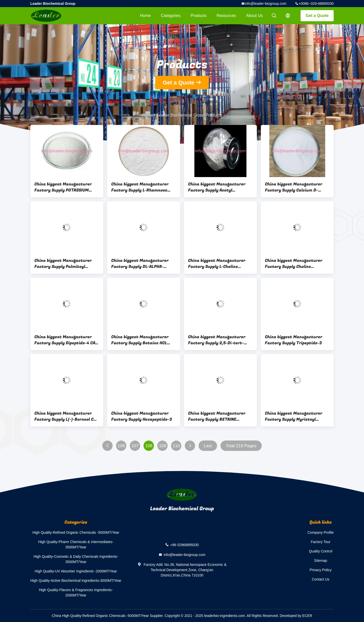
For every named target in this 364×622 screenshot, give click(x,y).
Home (145, 16)
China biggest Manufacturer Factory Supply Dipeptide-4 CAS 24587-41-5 (66, 340)
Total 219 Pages (241, 446)
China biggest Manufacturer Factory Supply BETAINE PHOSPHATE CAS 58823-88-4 (217, 416)
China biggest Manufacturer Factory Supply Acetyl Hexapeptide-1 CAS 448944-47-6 (220, 187)
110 (176, 446)
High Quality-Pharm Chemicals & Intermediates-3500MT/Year (76, 544)
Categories (171, 16)
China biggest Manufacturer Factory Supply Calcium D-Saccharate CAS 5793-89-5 (294, 187)
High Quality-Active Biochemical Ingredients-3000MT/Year (76, 581)
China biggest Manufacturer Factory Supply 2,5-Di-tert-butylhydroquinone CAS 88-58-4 (220, 340)
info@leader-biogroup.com (266, 4)
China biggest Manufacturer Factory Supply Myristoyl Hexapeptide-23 (294, 416)
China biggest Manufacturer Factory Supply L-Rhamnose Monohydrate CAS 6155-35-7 (140, 187)
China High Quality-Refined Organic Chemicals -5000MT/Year (100, 616)
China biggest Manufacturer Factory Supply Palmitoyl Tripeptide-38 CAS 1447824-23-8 (66, 264)
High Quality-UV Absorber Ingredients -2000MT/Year (76, 571)
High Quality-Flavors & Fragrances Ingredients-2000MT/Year (76, 593)
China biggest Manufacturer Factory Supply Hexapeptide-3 (142, 416)
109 (163, 446)
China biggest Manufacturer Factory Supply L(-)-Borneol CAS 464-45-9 (66, 416)
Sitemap (321, 561)
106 (121, 446)
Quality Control (321, 551)
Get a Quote (317, 16)
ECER (307, 616)
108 (149, 446)
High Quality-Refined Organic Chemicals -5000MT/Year (76, 532)
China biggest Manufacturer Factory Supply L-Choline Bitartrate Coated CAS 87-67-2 (219, 264)
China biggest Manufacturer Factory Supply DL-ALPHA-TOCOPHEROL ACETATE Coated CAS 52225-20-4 (142, 264)
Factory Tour (321, 542)
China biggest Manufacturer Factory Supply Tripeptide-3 (294, 340)
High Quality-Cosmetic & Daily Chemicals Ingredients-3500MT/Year (76, 559)
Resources (226, 16)
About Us (255, 16)
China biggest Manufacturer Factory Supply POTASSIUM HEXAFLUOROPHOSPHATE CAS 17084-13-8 (64, 187)
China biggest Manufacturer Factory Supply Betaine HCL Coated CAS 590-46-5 (140, 340)
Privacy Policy (321, 570)
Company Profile (321, 532)
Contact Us (321, 579)
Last (208, 446)
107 (135, 446)
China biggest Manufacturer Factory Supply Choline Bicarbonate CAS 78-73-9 (294, 264)
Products (199, 16)
